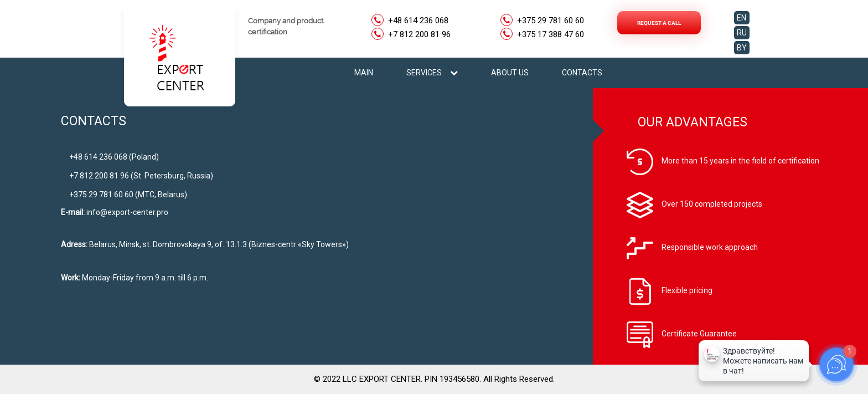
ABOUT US (510, 73)
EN (742, 18)
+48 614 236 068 (418, 21)
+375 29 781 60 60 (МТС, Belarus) (128, 195)
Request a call (659, 23)
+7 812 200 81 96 (419, 35)
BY (742, 48)
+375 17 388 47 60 (551, 35)
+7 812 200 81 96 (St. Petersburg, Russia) (141, 176)
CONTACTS (582, 73)
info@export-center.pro (127, 212)
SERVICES (432, 73)
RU (742, 33)
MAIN (364, 73)
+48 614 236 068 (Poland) (114, 157)
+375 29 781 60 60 (551, 21)
